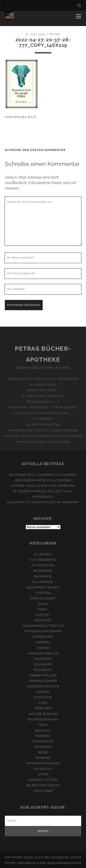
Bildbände (43, 571)
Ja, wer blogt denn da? (43, 396)
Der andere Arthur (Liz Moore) (43, 480)
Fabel (43, 609)
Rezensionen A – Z (43, 402)
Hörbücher (43, 637)
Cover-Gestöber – (43, 390)
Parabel (43, 736)
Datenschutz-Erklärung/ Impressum (43, 379)
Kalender (43, 659)
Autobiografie (43, 560)
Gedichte (43, 620)
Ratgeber (43, 747)
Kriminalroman (43, 681)
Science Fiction (43, 780)
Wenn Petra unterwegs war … (43, 413)
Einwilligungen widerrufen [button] (43, 442)
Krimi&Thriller (43, 675)
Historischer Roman (43, 631)
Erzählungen (43, 598)
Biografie (43, 576)
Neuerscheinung (43, 719)
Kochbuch (43, 670)
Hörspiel (43, 642)
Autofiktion (43, 565)
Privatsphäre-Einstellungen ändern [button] (43, 430)
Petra (55, 34)
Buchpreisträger (43, 587)
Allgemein (43, 554)
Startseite (43, 419)
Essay (43, 604)
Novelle (43, 730)
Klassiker (43, 664)
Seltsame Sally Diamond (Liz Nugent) (43, 475)
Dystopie (43, 593)
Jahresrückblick (43, 653)
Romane (43, 758)
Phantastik (43, 741)
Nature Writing (43, 714)
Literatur (43, 697)
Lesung (43, 692)
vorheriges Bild (20, 117)
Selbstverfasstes (43, 425)
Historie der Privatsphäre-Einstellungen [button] (43, 436)
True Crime (43, 791)
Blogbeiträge (43, 385)
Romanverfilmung (43, 763)
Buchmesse (43, 582)
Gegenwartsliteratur (43, 626)
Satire (43, 774)
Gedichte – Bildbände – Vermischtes (43, 407)
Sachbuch (43, 769)
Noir (43, 725)
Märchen (43, 708)
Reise (43, 752)
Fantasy (43, 615)
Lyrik (43, 703)
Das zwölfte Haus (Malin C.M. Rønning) (43, 502)
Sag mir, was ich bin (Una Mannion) (43, 486)
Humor (43, 648)
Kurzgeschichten (43, 686)
